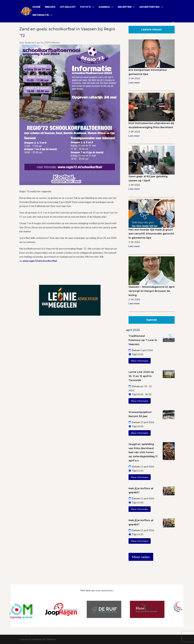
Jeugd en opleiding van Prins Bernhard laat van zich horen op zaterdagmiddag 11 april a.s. (143, 452)
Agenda (104, 7)
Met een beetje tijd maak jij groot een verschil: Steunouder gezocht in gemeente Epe (151, 234)
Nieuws (50, 7)
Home (36, 7)
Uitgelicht (68, 7)
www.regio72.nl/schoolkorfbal (40, 261)
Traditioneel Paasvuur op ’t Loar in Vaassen (143, 340)
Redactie (30, 42)
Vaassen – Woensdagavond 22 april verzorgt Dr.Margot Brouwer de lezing (152, 291)
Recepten (125, 7)
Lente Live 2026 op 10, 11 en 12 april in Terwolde (141, 376)
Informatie (41, 15)
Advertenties (150, 7)
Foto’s (86, 7)
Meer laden (141, 557)
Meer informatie (140, 361)
